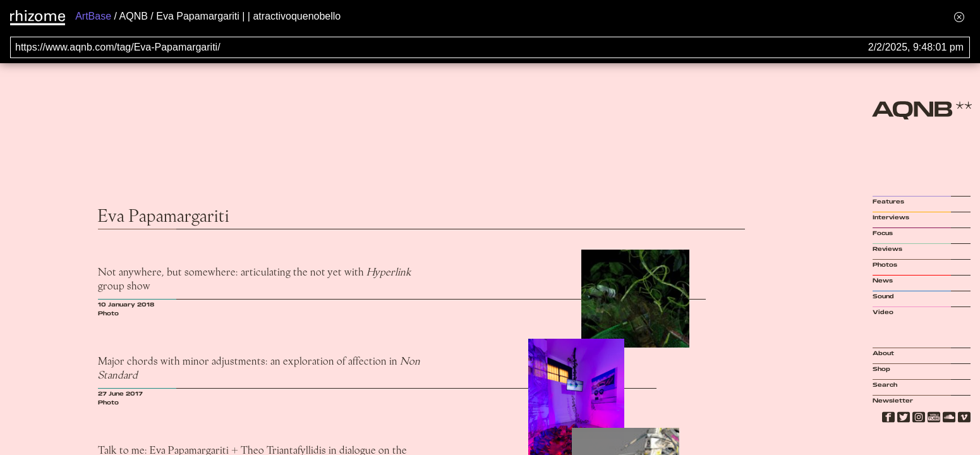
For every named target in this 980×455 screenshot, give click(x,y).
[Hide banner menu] (959, 17)
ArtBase (93, 16)
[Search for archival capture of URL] (490, 47)
